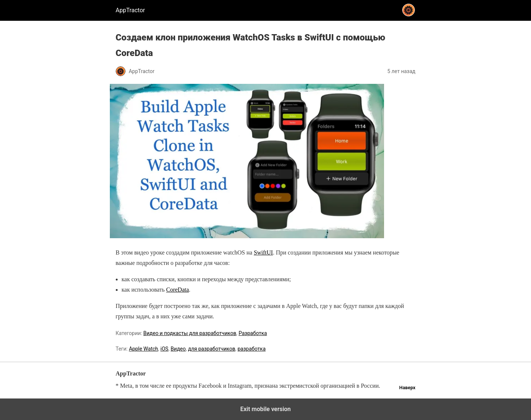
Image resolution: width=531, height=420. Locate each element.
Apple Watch (143, 349)
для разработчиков (212, 349)
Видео (178, 349)
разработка (252, 349)
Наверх (407, 388)
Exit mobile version (265, 409)
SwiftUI (263, 252)
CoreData (178, 290)
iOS (164, 349)
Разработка (253, 333)
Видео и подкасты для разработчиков (190, 333)
